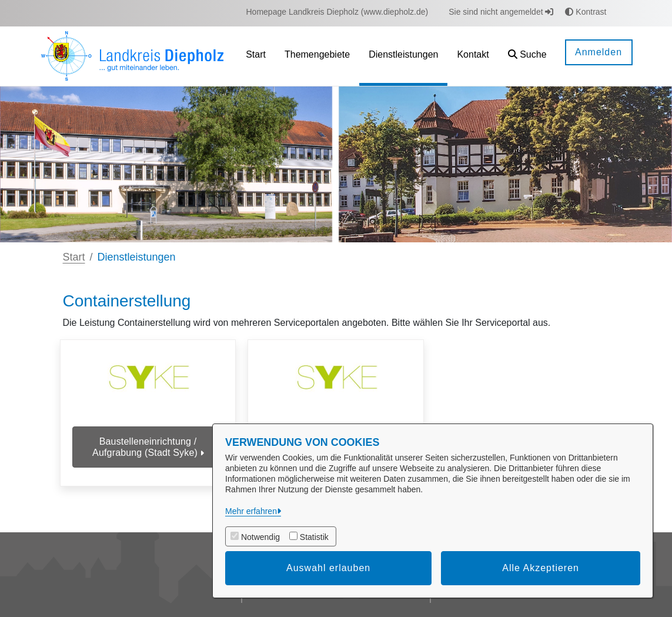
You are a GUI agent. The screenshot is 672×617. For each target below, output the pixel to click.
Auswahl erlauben (328, 568)
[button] (527, 56)
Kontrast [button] (586, 12)
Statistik (314, 537)
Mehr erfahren (251, 511)
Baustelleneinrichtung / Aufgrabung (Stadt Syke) (148, 447)
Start (74, 257)
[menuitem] (337, 12)
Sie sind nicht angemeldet (501, 12)
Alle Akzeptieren (541, 568)
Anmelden (599, 52)
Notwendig (260, 537)
